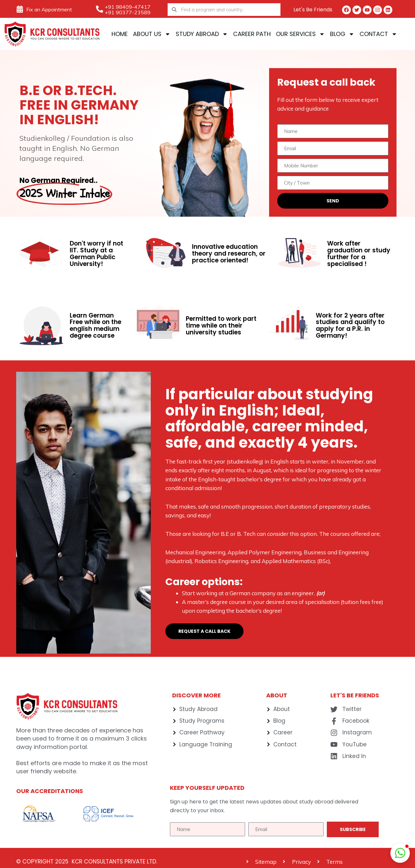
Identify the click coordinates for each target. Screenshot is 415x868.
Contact (378, 34)
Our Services (300, 34)
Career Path (252, 34)
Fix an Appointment (49, 9)
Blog (342, 34)
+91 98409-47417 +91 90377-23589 (128, 10)
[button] (400, 853)
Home (120, 34)
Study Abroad (202, 34)
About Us (152, 34)
